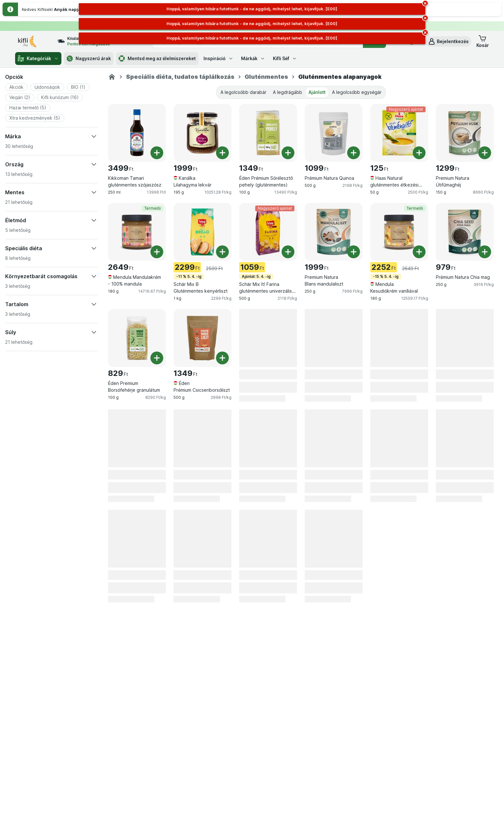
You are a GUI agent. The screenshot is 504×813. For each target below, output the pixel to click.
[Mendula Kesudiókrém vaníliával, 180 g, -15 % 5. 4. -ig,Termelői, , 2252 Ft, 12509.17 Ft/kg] (399, 232)
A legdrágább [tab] (288, 92)
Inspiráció (218, 58)
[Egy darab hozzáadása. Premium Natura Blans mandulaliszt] (354, 252)
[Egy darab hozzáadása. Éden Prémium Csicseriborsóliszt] (222, 358)
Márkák (253, 58)
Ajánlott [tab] (317, 92)
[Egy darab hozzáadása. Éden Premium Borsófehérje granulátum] (157, 358)
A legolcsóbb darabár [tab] (243, 92)
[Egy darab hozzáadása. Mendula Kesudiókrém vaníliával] (419, 252)
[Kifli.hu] (112, 77)
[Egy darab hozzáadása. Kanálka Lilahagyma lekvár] (222, 153)
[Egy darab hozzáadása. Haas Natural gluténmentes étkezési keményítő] (419, 153)
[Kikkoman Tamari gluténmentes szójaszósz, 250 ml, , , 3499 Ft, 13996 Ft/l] (137, 133)
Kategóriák (38, 59)
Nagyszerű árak (89, 59)
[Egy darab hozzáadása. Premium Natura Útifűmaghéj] (485, 153)
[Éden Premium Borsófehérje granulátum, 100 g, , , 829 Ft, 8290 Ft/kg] (137, 338)
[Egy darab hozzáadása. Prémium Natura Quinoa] (354, 153)
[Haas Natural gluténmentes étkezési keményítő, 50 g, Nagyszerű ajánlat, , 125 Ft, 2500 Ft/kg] (399, 133)
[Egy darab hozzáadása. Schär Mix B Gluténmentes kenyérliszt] (222, 252)
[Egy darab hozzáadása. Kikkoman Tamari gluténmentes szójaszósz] (157, 153)
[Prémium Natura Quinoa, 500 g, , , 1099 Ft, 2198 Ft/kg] (334, 133)
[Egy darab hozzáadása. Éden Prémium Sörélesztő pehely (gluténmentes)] (288, 153)
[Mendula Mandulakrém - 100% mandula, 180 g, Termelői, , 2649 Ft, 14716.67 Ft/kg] (137, 232)
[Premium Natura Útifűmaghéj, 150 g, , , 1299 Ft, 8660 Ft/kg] (465, 133)
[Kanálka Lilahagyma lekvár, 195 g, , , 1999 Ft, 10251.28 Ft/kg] (203, 133)
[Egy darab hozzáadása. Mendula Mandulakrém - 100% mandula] (157, 252)
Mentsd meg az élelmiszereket (157, 59)
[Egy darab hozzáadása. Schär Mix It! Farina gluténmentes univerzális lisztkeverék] (288, 252)
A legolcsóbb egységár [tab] (357, 92)
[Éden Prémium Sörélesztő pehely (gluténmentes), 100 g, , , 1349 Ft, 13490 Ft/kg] (268, 133)
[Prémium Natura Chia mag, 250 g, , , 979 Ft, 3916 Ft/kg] (465, 232)
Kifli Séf (285, 58)
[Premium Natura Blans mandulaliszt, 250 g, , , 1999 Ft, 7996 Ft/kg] (334, 232)
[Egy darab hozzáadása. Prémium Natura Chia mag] (485, 252)
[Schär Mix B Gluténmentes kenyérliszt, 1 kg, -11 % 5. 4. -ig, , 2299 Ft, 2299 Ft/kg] (203, 232)
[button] (448, 41)
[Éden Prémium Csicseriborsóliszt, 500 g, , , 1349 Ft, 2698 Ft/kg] (203, 338)
